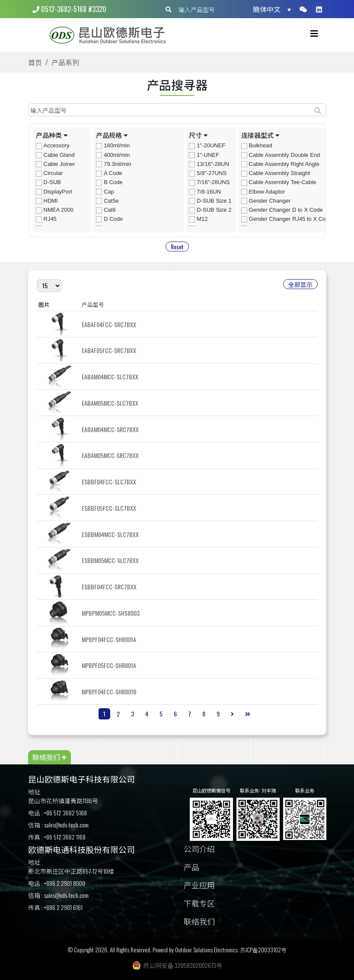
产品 (191, 867)
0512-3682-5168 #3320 (69, 9)
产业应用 (199, 886)
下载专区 (199, 904)
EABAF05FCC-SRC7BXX (109, 350)
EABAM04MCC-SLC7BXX (110, 377)
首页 (35, 62)
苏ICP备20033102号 (263, 950)
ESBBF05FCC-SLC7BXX (109, 508)
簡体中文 (267, 9)
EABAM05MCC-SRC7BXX (110, 455)
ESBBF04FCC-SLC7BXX (109, 482)
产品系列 (65, 62)
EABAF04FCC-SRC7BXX (109, 324)
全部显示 (300, 284)
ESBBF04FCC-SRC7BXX (109, 587)
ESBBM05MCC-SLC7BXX (110, 560)
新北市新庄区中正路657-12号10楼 (71, 871)
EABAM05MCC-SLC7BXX (110, 403)
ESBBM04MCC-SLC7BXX (110, 534)
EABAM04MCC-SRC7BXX (110, 429)
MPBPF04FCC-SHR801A (109, 639)
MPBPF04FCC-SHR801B (109, 692)
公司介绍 (199, 849)
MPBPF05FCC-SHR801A (109, 665)
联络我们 (199, 922)
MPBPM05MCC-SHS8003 (111, 613)
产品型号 (93, 304)
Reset (177, 247)
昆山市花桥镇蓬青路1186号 (63, 800)
